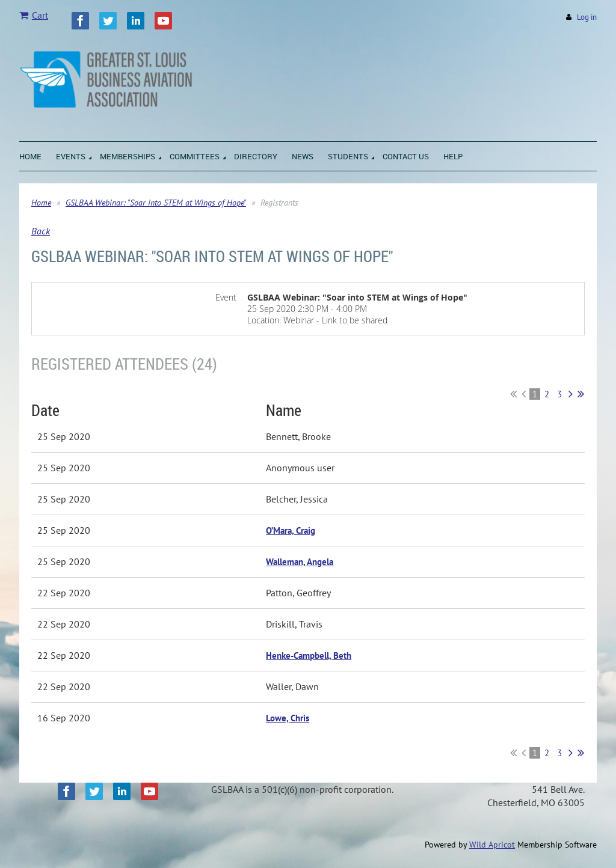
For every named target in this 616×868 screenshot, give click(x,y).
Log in (587, 17)
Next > (571, 394)
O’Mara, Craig (291, 530)
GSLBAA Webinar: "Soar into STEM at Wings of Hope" (156, 203)
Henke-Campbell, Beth (309, 656)
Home (41, 203)
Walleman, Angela (300, 562)
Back (41, 231)
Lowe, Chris (288, 718)
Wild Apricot (492, 845)
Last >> (581, 394)
